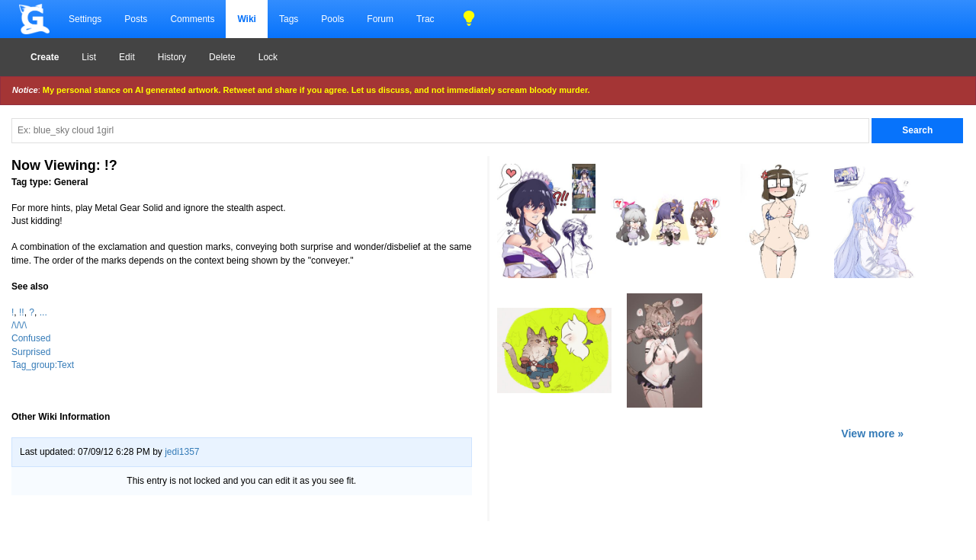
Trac (425, 19)
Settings (85, 19)
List (89, 57)
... (43, 312)
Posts (136, 19)
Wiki (247, 19)
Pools (332, 19)
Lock (268, 57)
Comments (192, 19)
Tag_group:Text (43, 365)
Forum (380, 19)
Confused (31, 338)
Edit (127, 57)
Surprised (31, 352)
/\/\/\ (19, 325)
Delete (222, 57)
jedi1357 (182, 452)
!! (22, 312)
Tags (289, 19)
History (172, 57)
